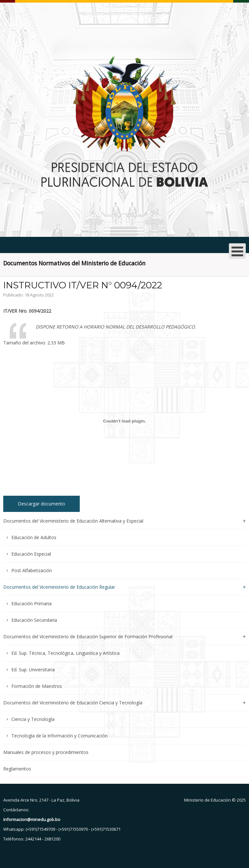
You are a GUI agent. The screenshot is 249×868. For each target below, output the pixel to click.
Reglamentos (17, 769)
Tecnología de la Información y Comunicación (59, 736)
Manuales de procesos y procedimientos (46, 752)
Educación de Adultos (34, 537)
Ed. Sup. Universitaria (33, 670)
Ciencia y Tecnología (33, 719)
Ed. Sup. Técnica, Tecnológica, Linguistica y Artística (65, 653)
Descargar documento (41, 504)
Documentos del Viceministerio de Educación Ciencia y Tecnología (73, 703)
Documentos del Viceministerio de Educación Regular (59, 587)
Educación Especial (31, 554)
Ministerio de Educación (207, 800)
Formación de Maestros (37, 686)
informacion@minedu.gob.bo (32, 819)
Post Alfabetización (32, 570)
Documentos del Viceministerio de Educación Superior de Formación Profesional (88, 637)
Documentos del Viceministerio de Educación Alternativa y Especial (73, 521)
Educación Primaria (31, 603)
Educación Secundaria (34, 620)
